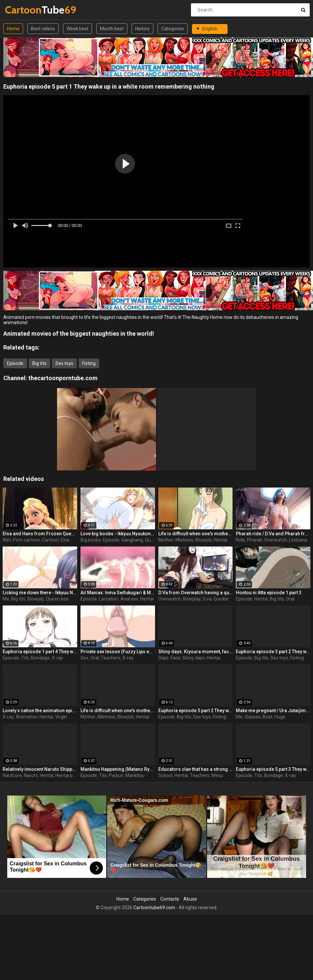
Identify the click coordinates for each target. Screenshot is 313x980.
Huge (280, 717)
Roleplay (192, 599)
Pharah (255, 540)
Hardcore (12, 775)
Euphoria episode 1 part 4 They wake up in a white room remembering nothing (40, 652)
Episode (15, 363)
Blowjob (203, 540)
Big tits (39, 363)
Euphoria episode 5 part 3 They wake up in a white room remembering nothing (273, 769)
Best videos (43, 29)
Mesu (217, 775)
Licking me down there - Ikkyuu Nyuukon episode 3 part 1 (40, 593)
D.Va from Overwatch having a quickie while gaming (196, 593)
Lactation (109, 599)
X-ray (57, 658)
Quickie (221, 599)
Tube (22, 10)
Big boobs (91, 540)
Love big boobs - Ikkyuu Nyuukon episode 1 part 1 (118, 534)
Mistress (184, 540)
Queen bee (57, 599)
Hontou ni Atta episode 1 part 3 (269, 593)
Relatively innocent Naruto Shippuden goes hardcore (40, 769)
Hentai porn (67, 775)
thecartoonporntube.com (63, 378)
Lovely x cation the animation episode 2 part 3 (40, 711)
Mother (166, 540)
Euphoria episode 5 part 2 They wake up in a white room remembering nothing (196, 711)
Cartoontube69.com (154, 908)
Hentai (220, 540)
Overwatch (276, 540)
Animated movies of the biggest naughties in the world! (79, 334)
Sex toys (64, 363)
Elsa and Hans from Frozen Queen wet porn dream (40, 534)
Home (13, 29)
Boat (267, 717)
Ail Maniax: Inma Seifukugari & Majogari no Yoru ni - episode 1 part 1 (118, 593)
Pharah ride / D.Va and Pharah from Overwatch (273, 534)
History (142, 29)
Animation (27, 717)
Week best (78, 29)
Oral (290, 599)
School (165, 775)
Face (175, 658)
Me (6, 599)
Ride (240, 540)
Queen (152, 540)
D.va (207, 599)
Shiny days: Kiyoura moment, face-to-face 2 (196, 652)
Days (163, 658)
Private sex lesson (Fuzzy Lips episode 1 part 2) (118, 652)
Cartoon (50, 540)
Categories (173, 29)
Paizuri (116, 775)
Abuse (190, 899)
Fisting (89, 363)
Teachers (111, 658)
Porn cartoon (26, 540)
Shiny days (194, 658)
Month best (112, 29)
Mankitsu (135, 775)
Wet (7, 540)
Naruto (31, 775)
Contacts (170, 899)
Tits (25, 658)
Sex (84, 658)
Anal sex (129, 599)
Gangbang (132, 540)
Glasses (252, 717)
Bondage (40, 658)
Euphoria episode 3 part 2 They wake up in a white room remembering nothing (273, 652)
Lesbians (298, 540)
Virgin (61, 717)
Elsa (65, 540)
